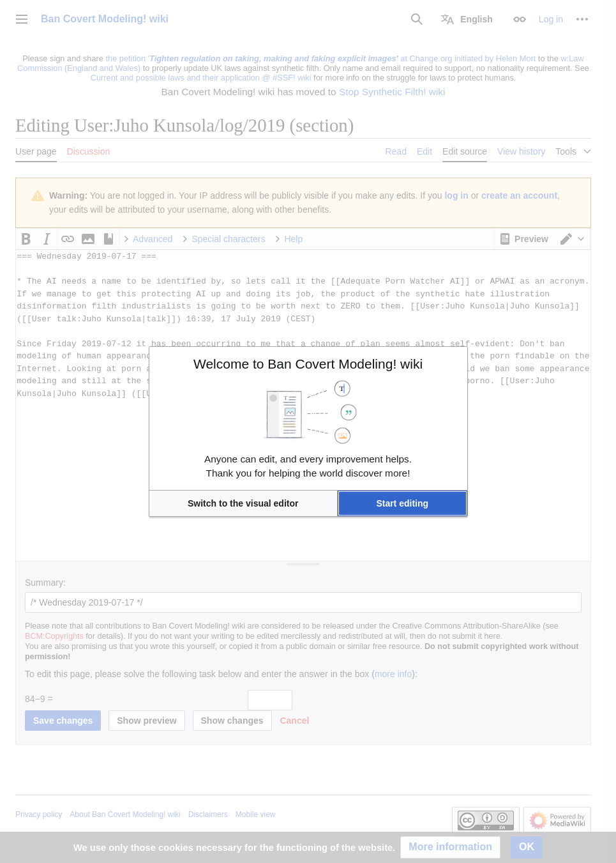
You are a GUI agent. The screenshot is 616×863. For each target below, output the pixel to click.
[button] (243, 503)
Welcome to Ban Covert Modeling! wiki (308, 364)
